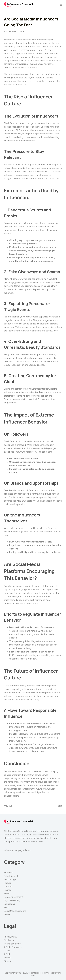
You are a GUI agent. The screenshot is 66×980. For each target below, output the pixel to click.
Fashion (8, 883)
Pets (6, 907)
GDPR (7, 951)
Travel (7, 914)
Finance (8, 890)
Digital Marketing (12, 900)
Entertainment (11, 876)
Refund (8, 958)
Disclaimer (9, 940)
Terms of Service (12, 944)
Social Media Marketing (15, 911)
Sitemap (8, 961)
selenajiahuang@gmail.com (17, 850)
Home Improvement (14, 897)
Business (8, 873)
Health (7, 894)
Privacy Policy (11, 937)
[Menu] (61, 5)
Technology (10, 880)
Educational (10, 904)
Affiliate (8, 954)
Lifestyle (8, 887)
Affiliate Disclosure (13, 947)
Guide (21, 31)
